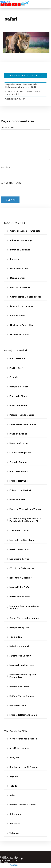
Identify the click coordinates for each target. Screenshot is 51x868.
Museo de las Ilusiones (22, 665)
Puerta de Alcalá (18, 396)
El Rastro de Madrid (20, 490)
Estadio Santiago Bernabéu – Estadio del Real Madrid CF (25, 520)
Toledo (13, 786)
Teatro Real (16, 637)
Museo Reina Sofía (19, 587)
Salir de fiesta (18, 316)
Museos (14, 259)
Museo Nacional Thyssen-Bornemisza (23, 676)
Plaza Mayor (16, 368)
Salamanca (15, 814)
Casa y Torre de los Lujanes (24, 618)
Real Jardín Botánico (21, 578)
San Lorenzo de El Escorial (24, 767)
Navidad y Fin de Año (22, 325)
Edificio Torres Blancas (22, 696)
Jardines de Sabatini (20, 656)
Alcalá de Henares (19, 748)
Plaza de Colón (17, 500)
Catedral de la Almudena (23, 424)
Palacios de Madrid (20, 646)
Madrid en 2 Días (19, 269)
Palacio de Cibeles (19, 687)
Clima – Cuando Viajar (22, 240)
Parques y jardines (20, 250)
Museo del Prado (19, 481)
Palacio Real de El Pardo (23, 805)
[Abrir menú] (47, 4)
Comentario (8, 128)
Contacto (4, 862)
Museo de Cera (18, 706)
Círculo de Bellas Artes (22, 568)
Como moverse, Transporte (25, 231)
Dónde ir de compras (22, 306)
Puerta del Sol (17, 358)
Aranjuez (14, 758)
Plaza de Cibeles (18, 406)
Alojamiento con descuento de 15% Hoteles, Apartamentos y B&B (23, 86)
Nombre (5, 167)
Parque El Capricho (20, 627)
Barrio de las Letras (20, 549)
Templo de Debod (19, 531)
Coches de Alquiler (15, 99)
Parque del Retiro (19, 387)
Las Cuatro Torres (19, 559)
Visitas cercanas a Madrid (23, 739)
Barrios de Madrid (20, 287)
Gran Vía (14, 377)
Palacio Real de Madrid (22, 415)
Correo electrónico (11, 183)
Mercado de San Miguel (22, 540)
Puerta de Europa (19, 472)
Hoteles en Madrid (20, 335)
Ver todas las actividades (25, 75)
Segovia (14, 776)
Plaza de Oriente (19, 443)
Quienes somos (7, 859)
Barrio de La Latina (20, 597)
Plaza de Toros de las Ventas (25, 509)
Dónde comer (18, 278)
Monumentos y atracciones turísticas (24, 607)
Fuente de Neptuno (20, 453)
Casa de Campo (18, 462)
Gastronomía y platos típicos (26, 297)
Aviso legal (19, 859)
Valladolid (15, 824)
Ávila (12, 795)
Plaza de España (18, 434)
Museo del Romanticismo (23, 715)
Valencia (14, 833)
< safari (13, 865)
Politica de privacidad (9, 860)
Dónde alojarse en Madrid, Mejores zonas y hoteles (23, 93)
